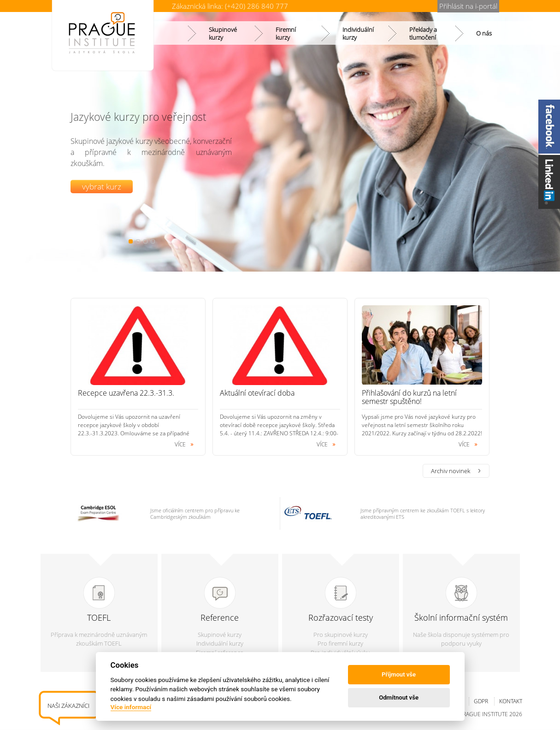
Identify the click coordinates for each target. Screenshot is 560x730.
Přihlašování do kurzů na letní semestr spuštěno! (409, 397)
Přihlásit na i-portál (468, 6)
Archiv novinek (451, 471)
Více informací (131, 707)
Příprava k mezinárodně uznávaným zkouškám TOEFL (99, 639)
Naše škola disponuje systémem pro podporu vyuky (461, 639)
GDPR (481, 701)
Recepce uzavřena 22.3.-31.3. (126, 393)
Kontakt (511, 701)
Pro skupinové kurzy (341, 635)
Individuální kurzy (220, 643)
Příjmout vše (399, 674)
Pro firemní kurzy (340, 643)
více (180, 444)
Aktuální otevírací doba (257, 393)
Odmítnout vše (399, 697)
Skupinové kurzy (220, 635)
